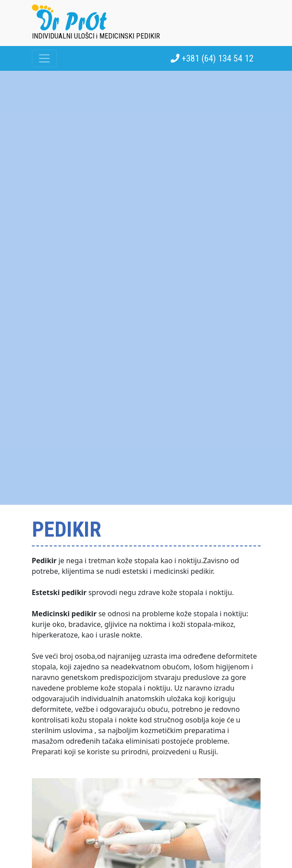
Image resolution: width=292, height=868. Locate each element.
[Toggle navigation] (44, 58)
